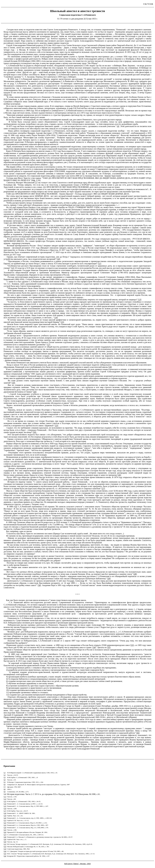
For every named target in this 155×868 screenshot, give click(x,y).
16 (23, 329)
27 (103, 489)
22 (19, 419)
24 (34, 432)
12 (13, 268)
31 (46, 616)
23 (56, 426)
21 (72, 403)
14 (56, 318)
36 (138, 733)
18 (110, 367)
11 (99, 264)
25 (117, 437)
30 (39, 585)
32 (25, 629)
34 (94, 647)
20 (35, 392)
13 (140, 300)
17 (48, 345)
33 (132, 645)
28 (135, 574)
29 (109, 579)
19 (13, 383)
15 (62, 322)
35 (109, 647)
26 (119, 475)
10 (58, 259)
